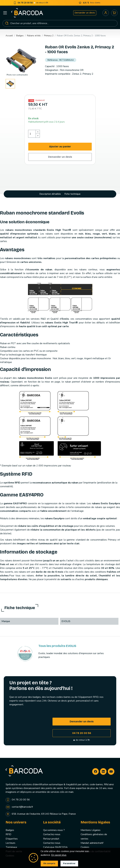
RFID (8, 834)
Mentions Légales (91, 830)
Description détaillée (50, 194)
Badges (10, 830)
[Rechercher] (60, 23)
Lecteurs (10, 843)
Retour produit (51, 839)
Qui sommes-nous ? (54, 830)
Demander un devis (85, 13)
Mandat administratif (92, 843)
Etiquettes (12, 839)
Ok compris (49, 863)
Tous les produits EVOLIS (57, 646)
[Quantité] (32, 134)
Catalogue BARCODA (55, 847)
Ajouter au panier (60, 147)
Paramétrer (69, 863)
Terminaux (11, 847)
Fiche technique (72, 194)
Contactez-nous (52, 834)
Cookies (85, 847)
